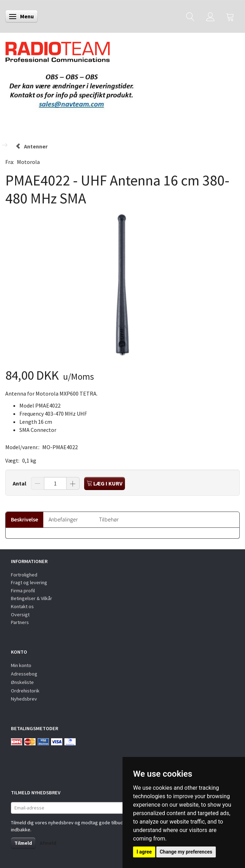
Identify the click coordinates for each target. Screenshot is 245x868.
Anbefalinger (63, 519)
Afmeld (48, 843)
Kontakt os (22, 606)
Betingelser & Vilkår (32, 598)
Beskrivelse (24, 519)
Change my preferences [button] (186, 852)
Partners (20, 622)
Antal (20, 483)
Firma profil (23, 591)
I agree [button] (144, 852)
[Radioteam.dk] (58, 50)
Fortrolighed (24, 575)
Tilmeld (23, 843)
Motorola (28, 162)
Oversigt (20, 615)
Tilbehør (109, 519)
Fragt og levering (29, 582)
